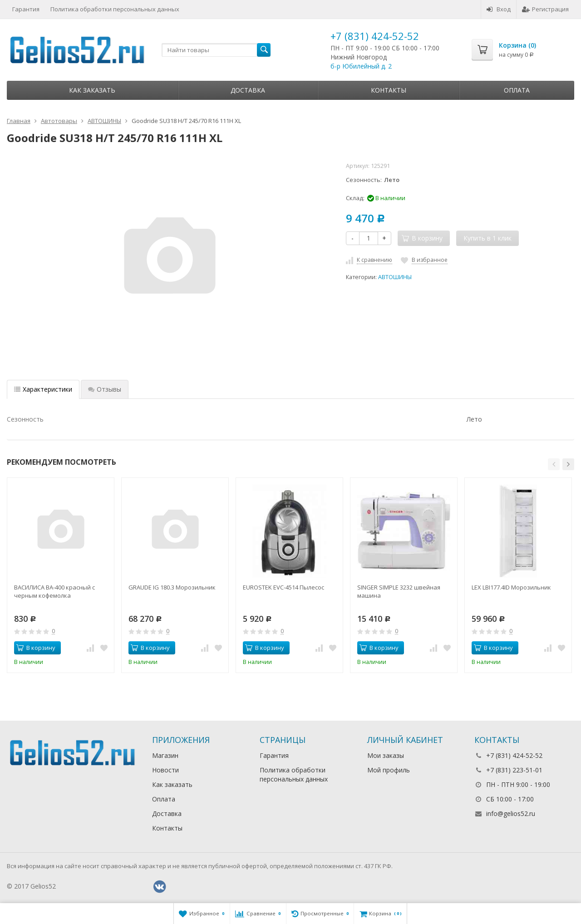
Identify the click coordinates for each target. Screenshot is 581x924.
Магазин (165, 755)
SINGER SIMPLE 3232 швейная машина (399, 591)
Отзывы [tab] (105, 389)
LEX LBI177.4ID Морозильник (511, 587)
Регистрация (545, 9)
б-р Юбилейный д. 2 (361, 66)
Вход (499, 9)
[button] (554, 464)
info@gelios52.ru (511, 813)
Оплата (517, 90)
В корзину (36, 648)
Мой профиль (389, 770)
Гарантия (26, 9)
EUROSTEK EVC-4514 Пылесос (283, 587)
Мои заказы (386, 755)
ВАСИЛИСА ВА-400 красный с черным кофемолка (54, 591)
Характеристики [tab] (43, 389)
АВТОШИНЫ (395, 277)
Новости (165, 770)
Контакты (389, 90)
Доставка (248, 90)
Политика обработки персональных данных (115, 9)
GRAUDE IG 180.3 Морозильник (172, 587)
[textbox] (216, 50)
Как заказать (92, 90)
